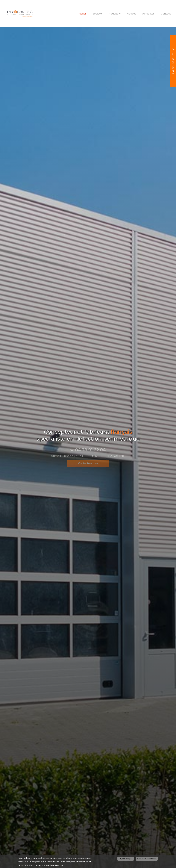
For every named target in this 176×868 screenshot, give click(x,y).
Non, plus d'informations (147, 859)
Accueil (101, 12)
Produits (126, 13)
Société (113, 12)
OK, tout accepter (126, 859)
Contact (167, 12)
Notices (139, 12)
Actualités (153, 12)
